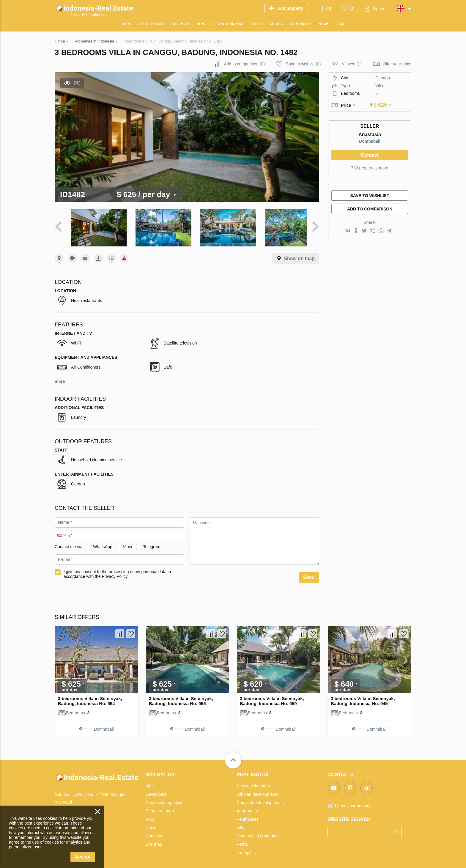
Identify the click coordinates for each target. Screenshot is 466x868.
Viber (128, 544)
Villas (241, 825)
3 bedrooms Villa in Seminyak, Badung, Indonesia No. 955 (181, 698)
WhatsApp (103, 544)
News (151, 825)
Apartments (247, 808)
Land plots (246, 850)
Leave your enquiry (353, 803)
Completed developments (260, 800)
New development (253, 783)
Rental (243, 841)
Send (309, 574)
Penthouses (248, 816)
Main (150, 783)
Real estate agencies (165, 800)
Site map (154, 841)
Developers (156, 791)
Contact (370, 155)
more (60, 378)
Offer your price (397, 64)
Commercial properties (258, 833)
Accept (83, 857)
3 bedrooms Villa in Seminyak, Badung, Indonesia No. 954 (90, 698)
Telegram (152, 544)
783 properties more (370, 168)
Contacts (154, 833)
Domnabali (370, 141)
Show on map (299, 255)
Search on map (160, 808)
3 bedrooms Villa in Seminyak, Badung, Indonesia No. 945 (363, 698)
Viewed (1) (352, 64)
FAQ (150, 816)
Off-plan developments (258, 791)
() (329, 8)
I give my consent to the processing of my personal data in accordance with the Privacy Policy (117, 571)
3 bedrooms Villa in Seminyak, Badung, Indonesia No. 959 (272, 698)
